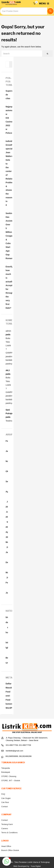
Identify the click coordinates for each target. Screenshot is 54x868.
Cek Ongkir (6, 798)
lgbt (7, 648)
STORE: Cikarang (9, 776)
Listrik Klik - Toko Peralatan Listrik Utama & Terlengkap (27, 862)
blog (8, 617)
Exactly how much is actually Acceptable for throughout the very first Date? (7, 287)
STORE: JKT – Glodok (11, 781)
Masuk (9, 688)
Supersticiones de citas (7, 95)
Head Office (6, 846)
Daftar (8, 684)
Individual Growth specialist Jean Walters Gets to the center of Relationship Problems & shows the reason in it (7, 173)
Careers (5, 828)
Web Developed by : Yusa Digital (27, 866)
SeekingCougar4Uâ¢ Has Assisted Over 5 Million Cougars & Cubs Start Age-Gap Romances (7, 236)
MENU (44, 4)
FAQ (3, 794)
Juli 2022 (8, 504)
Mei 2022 (8, 524)
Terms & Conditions (9, 833)
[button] (34, 4)
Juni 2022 (8, 514)
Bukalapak (6, 772)
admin (8, 331)
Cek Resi (5, 802)
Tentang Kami (7, 824)
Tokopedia (6, 768)
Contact (5, 807)
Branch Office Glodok (10, 850)
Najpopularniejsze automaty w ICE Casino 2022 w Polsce (7, 120)
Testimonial (11, 421)
